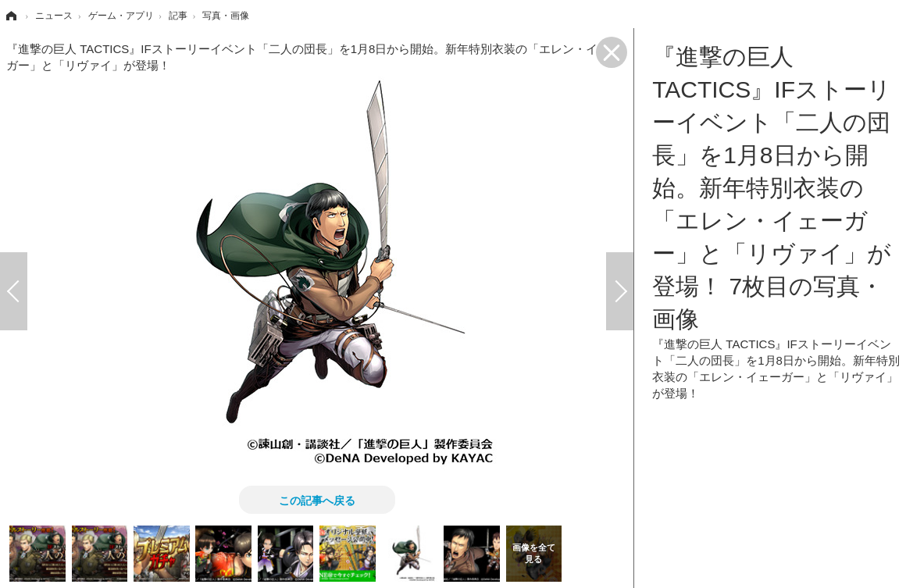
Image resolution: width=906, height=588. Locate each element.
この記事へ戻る (317, 500)
